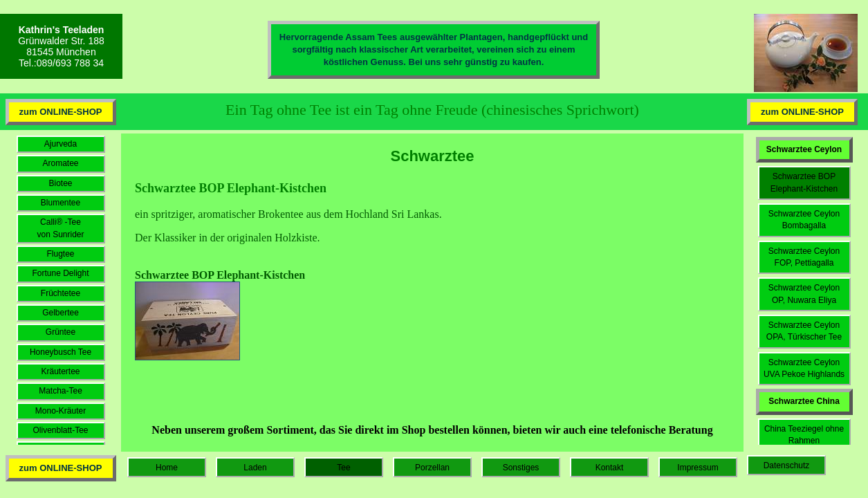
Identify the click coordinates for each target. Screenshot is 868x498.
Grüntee (61, 332)
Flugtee (60, 254)
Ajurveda (61, 144)
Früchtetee (61, 293)
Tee (343, 468)
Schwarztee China (804, 401)
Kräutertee (60, 371)
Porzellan (432, 468)
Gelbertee (61, 313)
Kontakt (610, 468)
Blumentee (61, 203)
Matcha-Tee (61, 391)
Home (167, 468)
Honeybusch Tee (61, 352)
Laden (255, 468)
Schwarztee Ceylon (804, 149)
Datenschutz (787, 465)
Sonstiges (521, 468)
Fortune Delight (60, 273)
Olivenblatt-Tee (60, 430)
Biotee (60, 183)
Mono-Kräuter (61, 411)
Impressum (698, 468)
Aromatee (60, 163)
